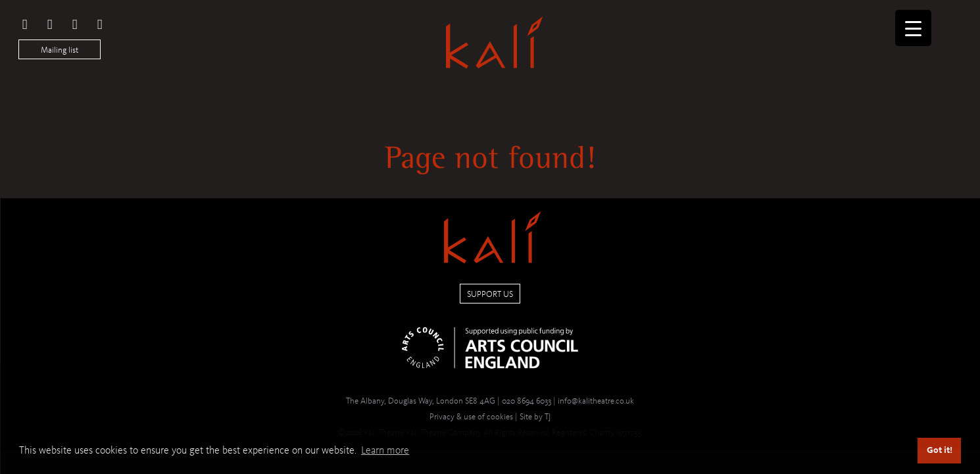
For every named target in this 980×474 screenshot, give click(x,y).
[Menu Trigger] (913, 28)
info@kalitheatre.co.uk (596, 401)
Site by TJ (535, 416)
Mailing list (60, 50)
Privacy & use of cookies (471, 416)
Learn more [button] (385, 450)
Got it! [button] (940, 450)
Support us (490, 294)
